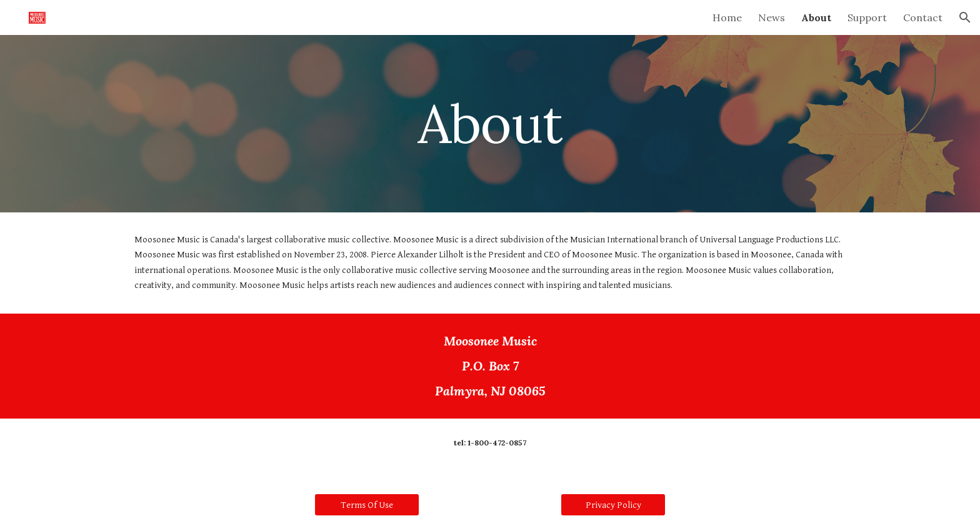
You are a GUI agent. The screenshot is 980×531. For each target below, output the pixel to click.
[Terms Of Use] (367, 505)
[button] (965, 17)
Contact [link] (923, 17)
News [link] (772, 17)
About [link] (816, 17)
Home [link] (727, 17)
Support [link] (867, 17)
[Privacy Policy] (613, 505)
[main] (490, 123)
